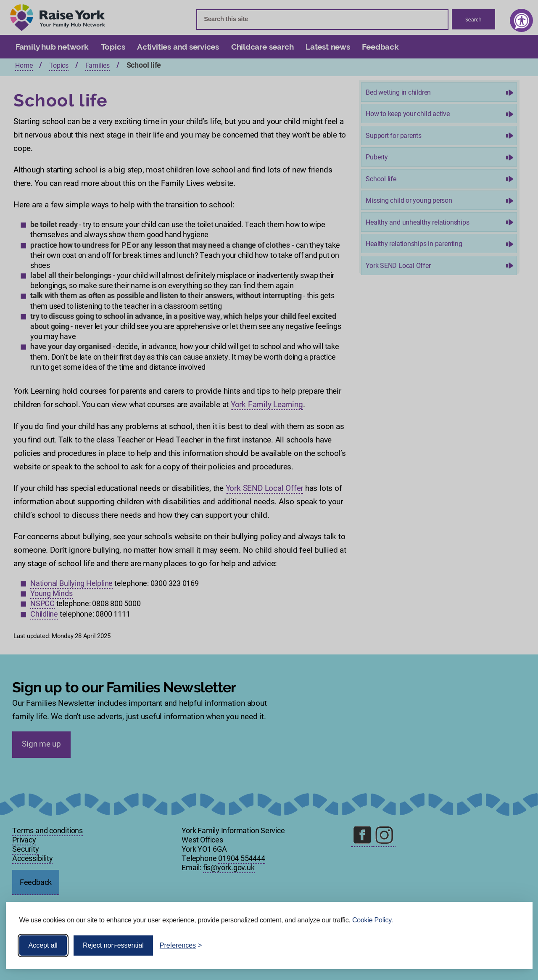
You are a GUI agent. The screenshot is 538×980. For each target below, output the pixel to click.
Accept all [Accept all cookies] (43, 945)
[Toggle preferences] (181, 946)
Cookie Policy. (373, 920)
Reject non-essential (113, 945)
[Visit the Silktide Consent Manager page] (514, 946)
